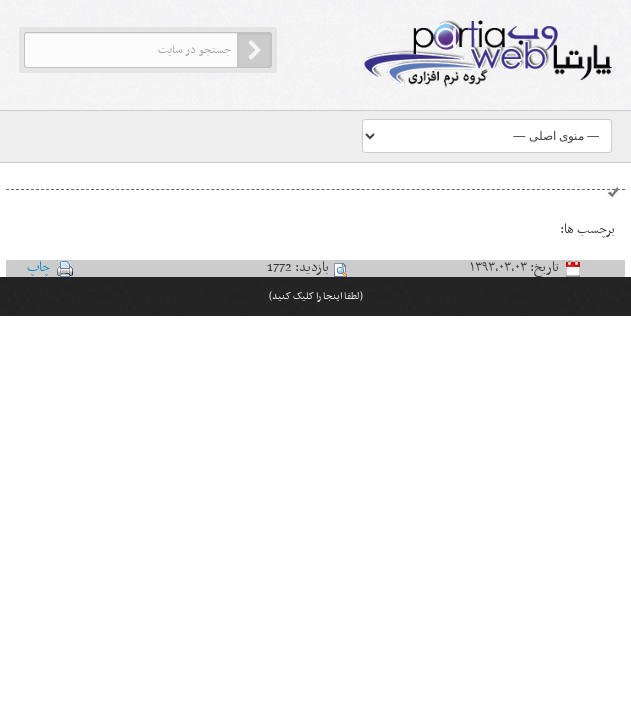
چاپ (38, 268)
